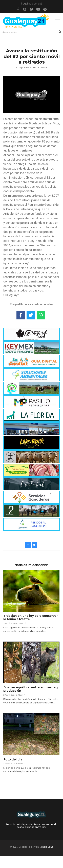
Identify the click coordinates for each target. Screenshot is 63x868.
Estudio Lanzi (46, 847)
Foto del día (13, 760)
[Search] (30, 32)
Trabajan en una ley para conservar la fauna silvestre (30, 618)
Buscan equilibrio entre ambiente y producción (31, 689)
